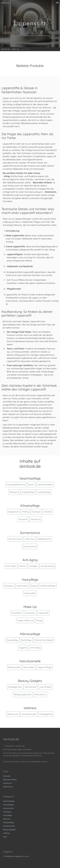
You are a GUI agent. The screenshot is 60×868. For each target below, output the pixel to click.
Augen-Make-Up (25, 620)
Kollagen (33, 566)
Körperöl (23, 519)
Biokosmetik (14, 667)
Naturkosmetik (9, 826)
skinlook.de (5, 3)
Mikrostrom (40, 694)
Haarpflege (8, 815)
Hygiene (23, 648)
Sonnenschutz (30, 546)
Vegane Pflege (44, 667)
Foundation (17, 613)
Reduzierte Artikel (10, 780)
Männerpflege (9, 822)
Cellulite (48, 512)
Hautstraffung (47, 566)
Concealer (30, 613)
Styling (34, 586)
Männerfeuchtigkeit (44, 640)
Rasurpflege (12, 640)
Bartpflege (26, 640)
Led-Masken (46, 687)
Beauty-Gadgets (9, 830)
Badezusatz (13, 714)
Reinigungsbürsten (23, 694)
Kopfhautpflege (48, 586)
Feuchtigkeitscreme (16, 484)
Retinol (23, 566)
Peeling (25, 512)
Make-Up (7, 819)
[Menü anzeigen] (57, 3)
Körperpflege (8, 805)
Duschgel (36, 512)
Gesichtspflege (9, 801)
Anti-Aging (35, 648)
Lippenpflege (44, 492)
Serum (31, 484)
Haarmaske (22, 586)
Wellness (7, 833)
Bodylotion (14, 512)
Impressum (8, 783)
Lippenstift (43, 613)
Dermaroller (31, 687)
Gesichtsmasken (45, 484)
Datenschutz (8, 787)
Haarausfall (30, 593)
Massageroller (15, 687)
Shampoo (9, 586)
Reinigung (14, 492)
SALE (5, 837)
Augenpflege (28, 492)
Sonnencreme (15, 539)
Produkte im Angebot (13, 856)
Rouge (39, 620)
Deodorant (36, 519)
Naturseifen (29, 667)
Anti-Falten (11, 566)
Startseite (7, 776)
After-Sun (30, 539)
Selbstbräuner (44, 539)
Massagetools (46, 714)
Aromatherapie (29, 714)
